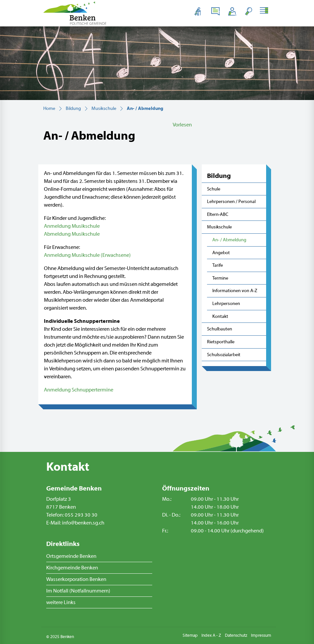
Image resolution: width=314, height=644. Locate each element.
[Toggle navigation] (265, 11)
